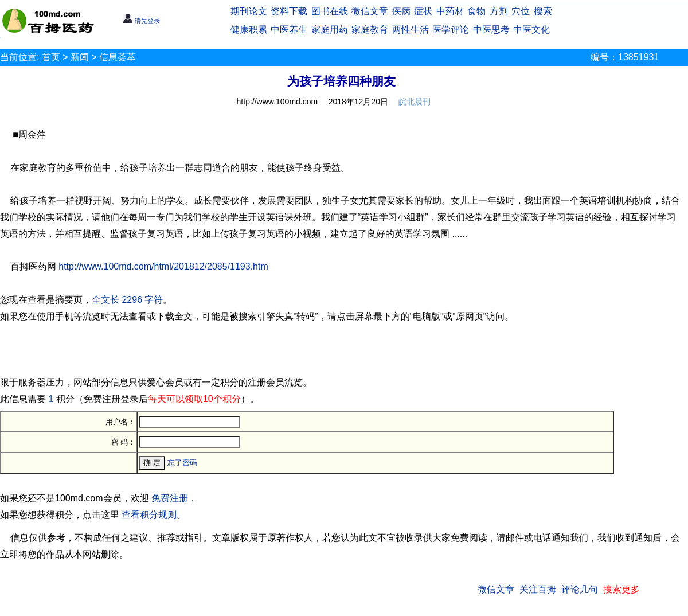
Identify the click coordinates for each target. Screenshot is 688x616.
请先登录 (141, 21)
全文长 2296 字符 (127, 300)
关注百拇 (538, 589)
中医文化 (531, 30)
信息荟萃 (118, 57)
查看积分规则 (149, 515)
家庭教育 (370, 30)
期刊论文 (249, 11)
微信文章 (370, 11)
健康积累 (249, 30)
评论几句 (580, 589)
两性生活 (411, 30)
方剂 (499, 11)
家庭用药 (330, 30)
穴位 (521, 11)
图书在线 (330, 11)
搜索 (543, 11)
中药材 (450, 11)
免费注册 (170, 498)
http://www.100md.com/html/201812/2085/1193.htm (163, 266)
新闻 (80, 57)
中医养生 (289, 30)
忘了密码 (182, 463)
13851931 (638, 57)
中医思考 (491, 30)
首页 (51, 57)
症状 (423, 11)
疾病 (401, 11)
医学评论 (451, 30)
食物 (476, 11)
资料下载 (289, 11)
